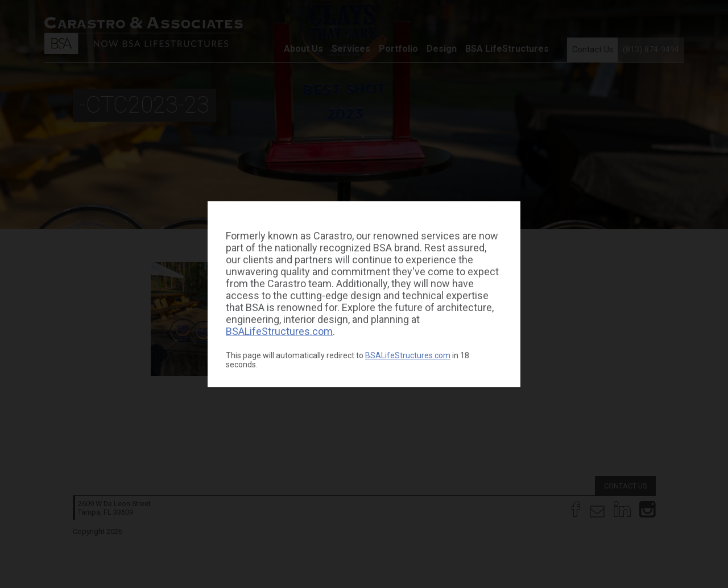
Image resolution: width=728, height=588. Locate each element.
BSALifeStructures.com (279, 331)
